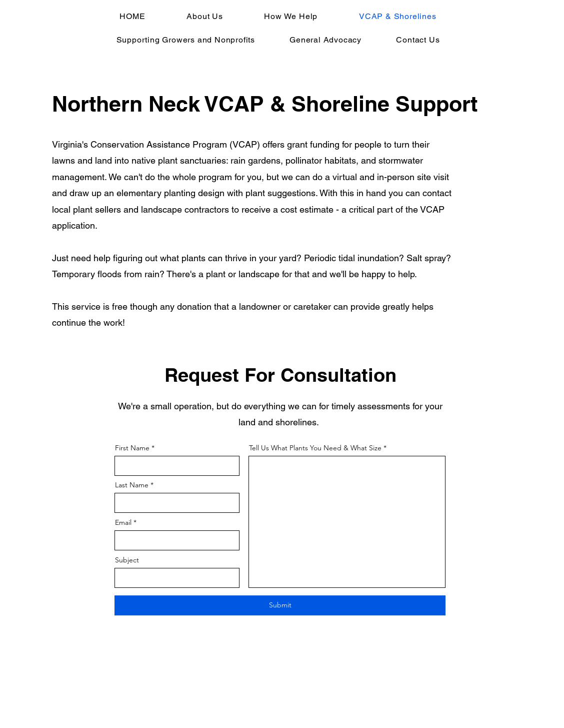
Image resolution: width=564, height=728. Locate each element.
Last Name (132, 485)
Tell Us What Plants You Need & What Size (315, 448)
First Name (132, 448)
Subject (127, 560)
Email (123, 522)
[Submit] (280, 605)
